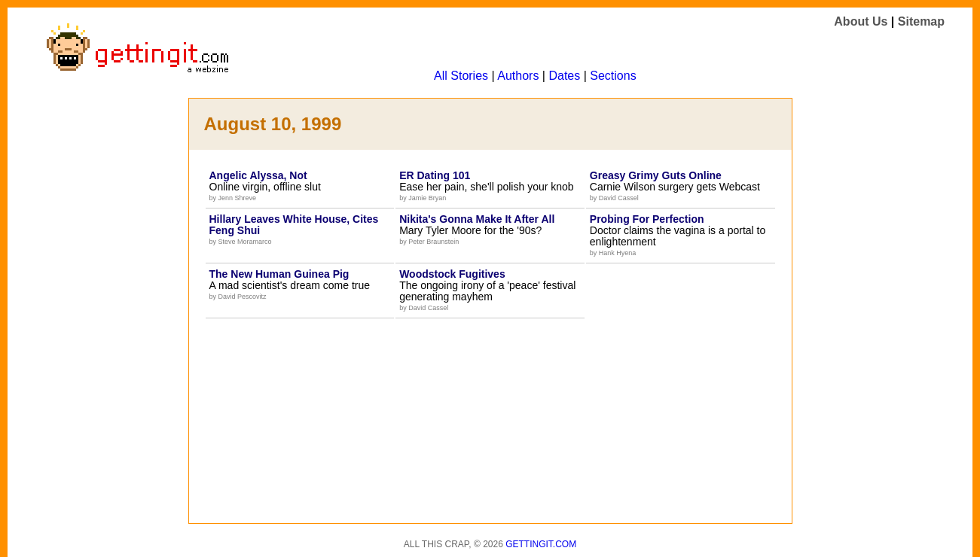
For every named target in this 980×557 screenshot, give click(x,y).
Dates (564, 76)
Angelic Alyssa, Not (258, 175)
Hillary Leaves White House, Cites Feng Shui (294, 225)
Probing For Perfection (647, 219)
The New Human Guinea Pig (279, 274)
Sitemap (921, 21)
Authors (518, 76)
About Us (861, 21)
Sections (613, 76)
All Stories (461, 76)
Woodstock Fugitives (452, 274)
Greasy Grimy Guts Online (656, 175)
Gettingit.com (541, 544)
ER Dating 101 (435, 175)
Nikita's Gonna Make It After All (477, 219)
